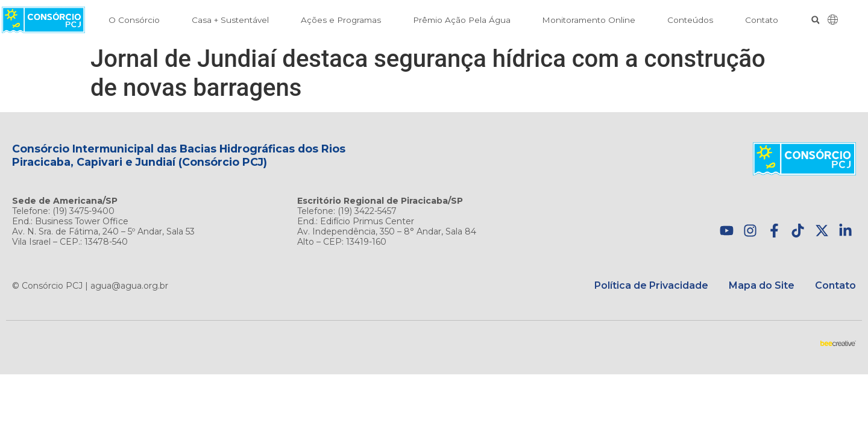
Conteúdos (690, 20)
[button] (815, 20)
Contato (762, 20)
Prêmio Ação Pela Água (462, 20)
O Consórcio (134, 20)
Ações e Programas (341, 20)
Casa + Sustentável (230, 20)
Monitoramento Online (589, 20)
